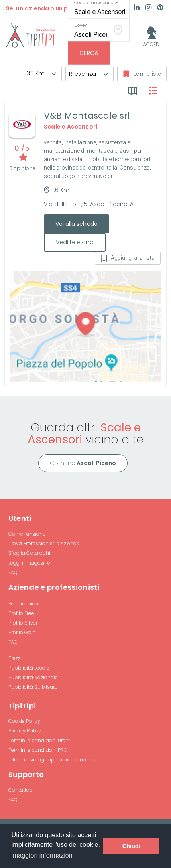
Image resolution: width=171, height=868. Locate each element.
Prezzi (15, 658)
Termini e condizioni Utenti (40, 740)
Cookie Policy (24, 721)
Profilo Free (21, 613)
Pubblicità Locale (29, 668)
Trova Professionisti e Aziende (44, 543)
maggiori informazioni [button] (43, 855)
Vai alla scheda (76, 224)
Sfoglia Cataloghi (29, 553)
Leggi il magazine (29, 563)
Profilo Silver (23, 623)
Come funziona (27, 534)
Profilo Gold (22, 632)
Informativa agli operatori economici (53, 760)
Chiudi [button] (131, 846)
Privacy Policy (25, 731)
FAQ (13, 572)
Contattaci (21, 790)
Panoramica (23, 604)
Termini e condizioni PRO (38, 750)
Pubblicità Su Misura (33, 687)
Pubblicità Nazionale (33, 677)
